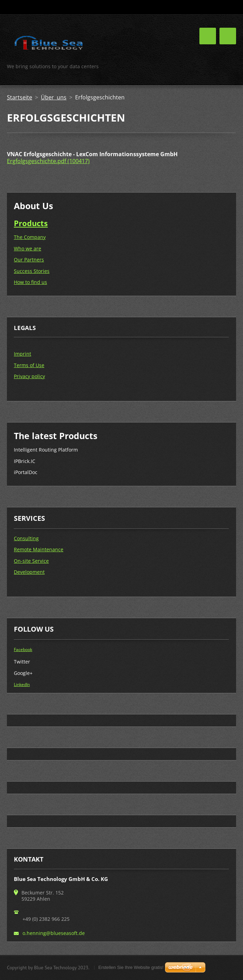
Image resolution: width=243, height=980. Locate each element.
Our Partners (29, 260)
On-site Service (31, 561)
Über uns (54, 97)
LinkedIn (22, 684)
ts (44, 223)
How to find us (30, 282)
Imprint (22, 354)
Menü (228, 36)
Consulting (26, 538)
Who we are (28, 248)
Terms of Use (29, 365)
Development (29, 572)
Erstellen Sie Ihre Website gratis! (131, 967)
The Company (30, 237)
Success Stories (32, 271)
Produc (27, 223)
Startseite (20, 97)
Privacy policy (29, 376)
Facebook (23, 649)
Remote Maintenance (39, 549)
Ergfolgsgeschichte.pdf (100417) (48, 161)
